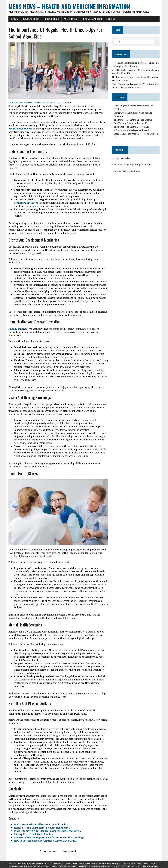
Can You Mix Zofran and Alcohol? (130, 123)
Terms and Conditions (92, 19)
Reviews (14, 19)
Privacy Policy (70, 19)
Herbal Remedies (52, 19)
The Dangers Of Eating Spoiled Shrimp (133, 120)
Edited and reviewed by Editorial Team (37, 103)
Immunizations (17, 329)
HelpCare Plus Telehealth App (127, 171)
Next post (70, 851)
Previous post (49, 851)
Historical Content (31, 19)
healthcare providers (26, 203)
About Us (111, 19)
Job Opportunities (121, 158)
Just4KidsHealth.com (20, 129)
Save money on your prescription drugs (131, 165)
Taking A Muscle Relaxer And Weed (131, 130)
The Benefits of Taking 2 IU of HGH (131, 127)
